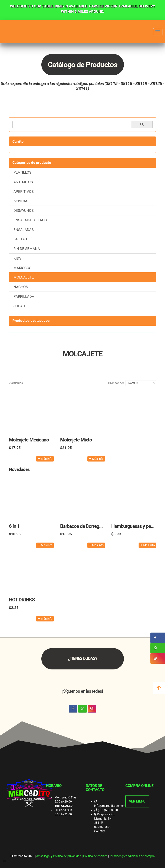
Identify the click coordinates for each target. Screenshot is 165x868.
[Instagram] (92, 709)
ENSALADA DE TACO (30, 220)
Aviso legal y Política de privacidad (59, 856)
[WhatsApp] (82, 709)
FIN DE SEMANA (27, 249)
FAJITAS (20, 239)
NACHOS (21, 287)
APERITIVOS (24, 192)
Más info (45, 459)
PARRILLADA (24, 296)
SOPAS (19, 306)
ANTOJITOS (23, 182)
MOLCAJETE (24, 277)
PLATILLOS (22, 172)
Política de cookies (95, 856)
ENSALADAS (24, 230)
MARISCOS (22, 268)
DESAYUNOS (24, 210)
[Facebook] (73, 709)
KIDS (17, 258)
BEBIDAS (21, 201)
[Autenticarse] (5, 860)
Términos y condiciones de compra (132, 856)
